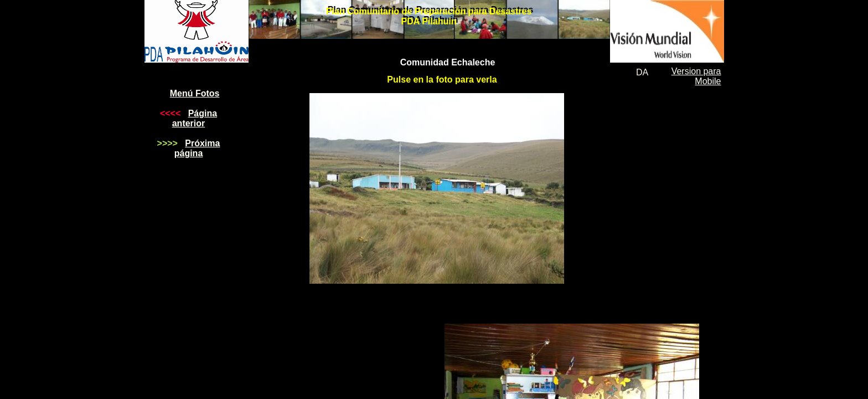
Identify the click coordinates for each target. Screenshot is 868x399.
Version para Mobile (696, 76)
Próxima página (197, 148)
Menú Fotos (195, 93)
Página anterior (195, 118)
